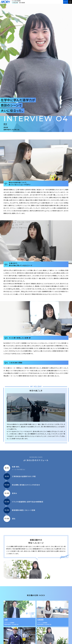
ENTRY (66, 2)
